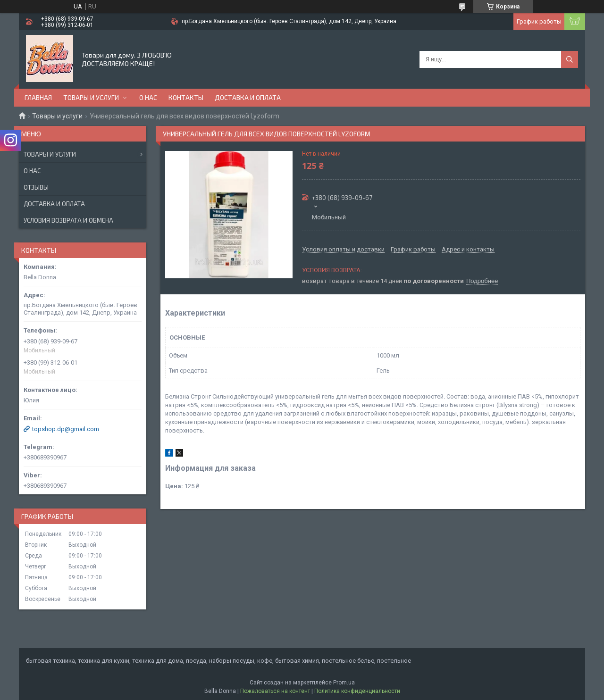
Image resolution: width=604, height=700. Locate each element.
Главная (38, 97)
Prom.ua (344, 683)
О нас (148, 97)
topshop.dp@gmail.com (66, 429)
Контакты (186, 97)
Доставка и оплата (248, 97)
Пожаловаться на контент (275, 691)
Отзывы (36, 187)
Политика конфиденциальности (357, 691)
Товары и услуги (91, 97)
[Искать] (570, 59)
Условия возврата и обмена (68, 220)
